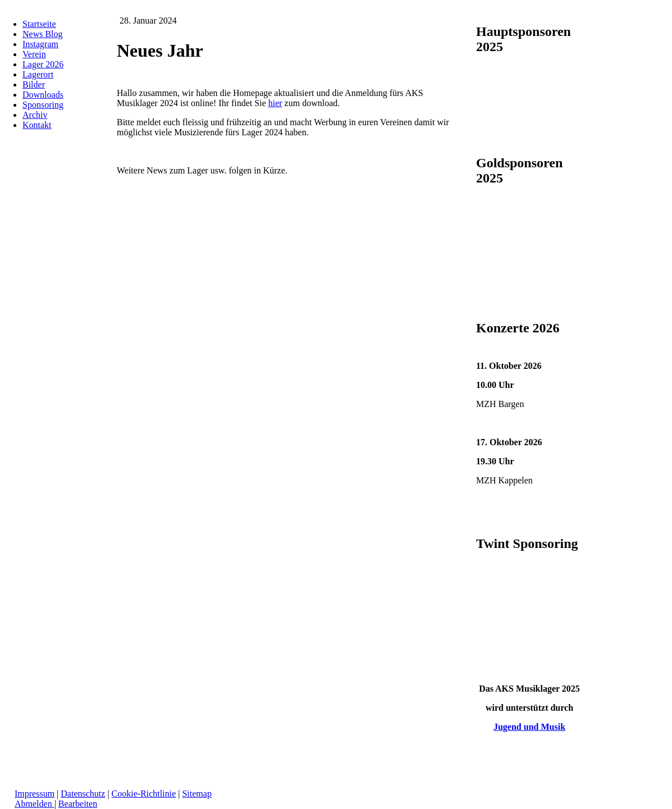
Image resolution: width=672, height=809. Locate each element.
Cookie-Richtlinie (144, 794)
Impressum (35, 794)
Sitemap (196, 794)
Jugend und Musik (529, 727)
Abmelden (35, 804)
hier (275, 103)
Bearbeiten (78, 804)
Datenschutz (83, 794)
